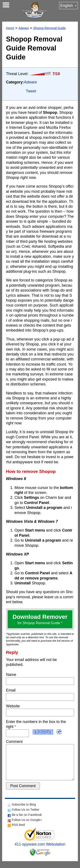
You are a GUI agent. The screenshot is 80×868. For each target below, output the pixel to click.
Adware (24, 28)
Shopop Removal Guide (49, 28)
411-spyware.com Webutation (40, 851)
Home (10, 28)
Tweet (31, 91)
